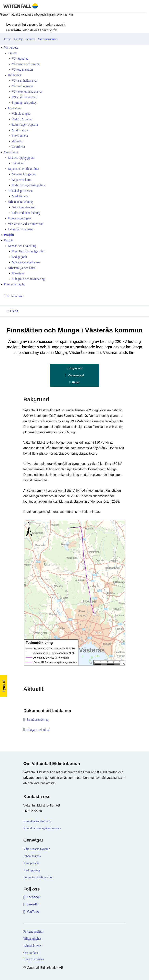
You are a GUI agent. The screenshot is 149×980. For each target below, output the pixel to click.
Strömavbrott (15, 296)
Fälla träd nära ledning (26, 213)
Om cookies (31, 953)
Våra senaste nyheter (37, 849)
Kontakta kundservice (37, 821)
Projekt (9, 235)
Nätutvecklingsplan (24, 174)
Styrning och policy (24, 103)
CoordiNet (19, 147)
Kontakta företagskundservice (42, 828)
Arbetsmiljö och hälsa (22, 268)
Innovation (15, 108)
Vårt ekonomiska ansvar (27, 92)
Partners (30, 39)
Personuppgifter (33, 932)
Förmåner (18, 273)
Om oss (13, 53)
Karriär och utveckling (22, 246)
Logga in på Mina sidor (38, 877)
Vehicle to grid (21, 114)
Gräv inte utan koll (24, 207)
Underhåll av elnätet (21, 229)
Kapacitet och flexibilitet (24, 169)
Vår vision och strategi (26, 64)
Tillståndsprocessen (20, 191)
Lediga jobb (19, 257)
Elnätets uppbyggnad (21, 158)
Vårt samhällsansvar (25, 81)
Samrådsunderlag (38, 719)
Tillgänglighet (32, 939)
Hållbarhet (15, 75)
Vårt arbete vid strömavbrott (26, 224)
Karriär (8, 240)
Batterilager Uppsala (25, 125)
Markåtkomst (20, 196)
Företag (18, 39)
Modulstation (20, 130)
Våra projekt (31, 863)
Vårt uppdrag (20, 59)
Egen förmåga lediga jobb (28, 251)
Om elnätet (11, 152)
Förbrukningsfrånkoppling (28, 185)
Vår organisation (22, 70)
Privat (7, 39)
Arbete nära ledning (20, 202)
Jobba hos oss (32, 856)
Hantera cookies (34, 959)
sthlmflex (18, 141)
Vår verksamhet (48, 39)
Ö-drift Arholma (22, 119)
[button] (4, 686)
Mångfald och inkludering (28, 279)
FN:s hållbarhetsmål (25, 97)
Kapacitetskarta (22, 180)
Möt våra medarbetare (26, 262)
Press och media (14, 284)
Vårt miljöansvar (22, 86)
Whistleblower (33, 946)
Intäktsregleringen (19, 218)
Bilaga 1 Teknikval (38, 730)
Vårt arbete (11, 48)
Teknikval (18, 163)
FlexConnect (20, 136)
